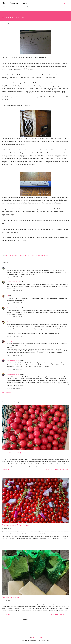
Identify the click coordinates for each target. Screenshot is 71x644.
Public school (48, 256)
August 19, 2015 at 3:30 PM (14, 303)
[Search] (64, 3)
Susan (8, 268)
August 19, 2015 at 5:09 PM (14, 317)
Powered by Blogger (35, 637)
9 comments (6, 614)
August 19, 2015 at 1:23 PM (14, 291)
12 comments (6, 470)
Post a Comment (6, 393)
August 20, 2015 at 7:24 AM (14, 369)
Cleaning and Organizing (14, 256)
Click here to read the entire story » (58, 470)
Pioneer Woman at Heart (15, 3)
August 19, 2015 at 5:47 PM (14, 336)
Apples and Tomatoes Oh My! (12, 453)
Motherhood (39, 256)
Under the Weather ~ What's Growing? (16, 525)
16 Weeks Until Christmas (11, 597)
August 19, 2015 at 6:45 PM (14, 355)
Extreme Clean (27, 256)
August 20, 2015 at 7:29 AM (14, 388)
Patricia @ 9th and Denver (14, 341)
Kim (8, 296)
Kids (33, 256)
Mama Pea (10, 322)
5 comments (6, 542)
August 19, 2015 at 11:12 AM (15, 277)
